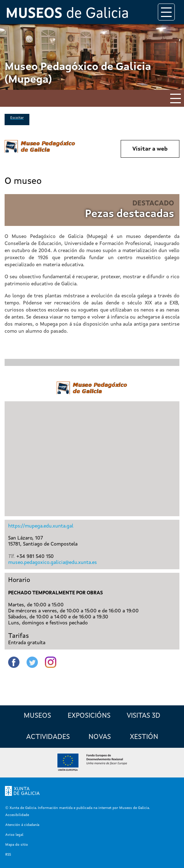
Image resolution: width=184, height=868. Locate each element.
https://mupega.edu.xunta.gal (41, 526)
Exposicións (89, 716)
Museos (37, 716)
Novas (100, 737)
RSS (8, 855)
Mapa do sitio (17, 845)
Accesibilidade (17, 815)
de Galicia (67, 14)
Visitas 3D (143, 716)
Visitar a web (150, 149)
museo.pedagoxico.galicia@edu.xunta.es (53, 563)
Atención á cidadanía (22, 825)
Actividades (48, 737)
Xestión (144, 737)
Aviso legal (14, 835)
